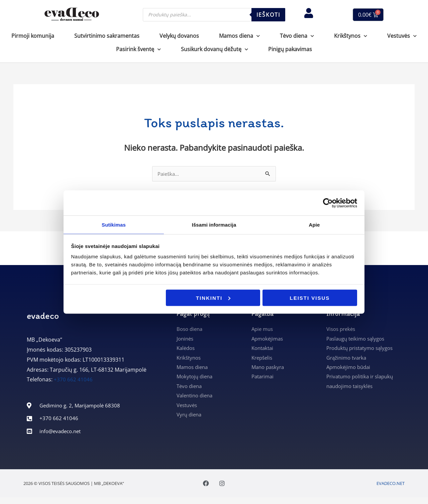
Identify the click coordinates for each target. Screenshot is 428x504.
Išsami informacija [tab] (214, 224)
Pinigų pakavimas (290, 49)
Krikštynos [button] (351, 36)
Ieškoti (268, 15)
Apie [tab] (314, 224)
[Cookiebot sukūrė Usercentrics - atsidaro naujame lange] (328, 203)
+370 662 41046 (73, 380)
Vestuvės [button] (402, 36)
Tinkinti (213, 298)
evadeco (43, 316)
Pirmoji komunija (33, 36)
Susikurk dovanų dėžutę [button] (215, 49)
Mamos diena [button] (239, 36)
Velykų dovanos (179, 36)
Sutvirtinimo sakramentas (107, 36)
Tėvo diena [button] (297, 36)
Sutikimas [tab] (114, 224)
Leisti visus (310, 298)
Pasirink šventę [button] (138, 49)
